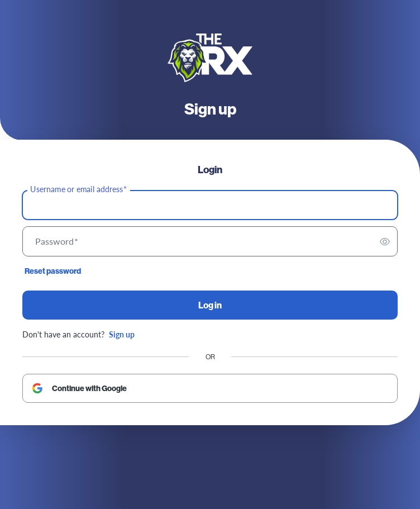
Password (57, 241)
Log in (210, 305)
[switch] (385, 241)
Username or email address (78, 189)
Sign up (122, 334)
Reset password (53, 271)
